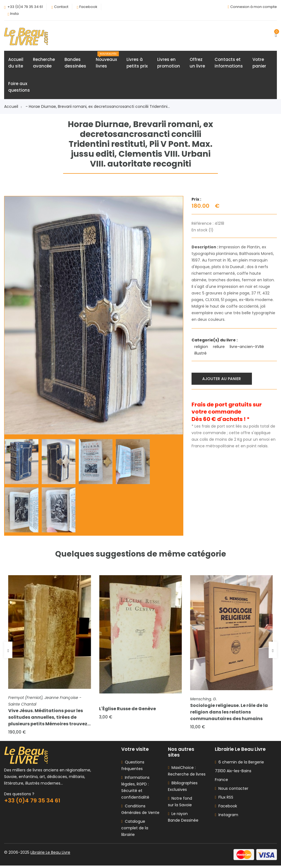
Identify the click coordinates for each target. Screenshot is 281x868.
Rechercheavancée (44, 64)
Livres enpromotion (169, 64)
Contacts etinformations (229, 64)
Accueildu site (16, 64)
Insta (14, 14)
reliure (219, 347)
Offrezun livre (197, 64)
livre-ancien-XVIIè (247, 347)
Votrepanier (259, 64)
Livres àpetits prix (137, 64)
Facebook (88, 7)
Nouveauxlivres (107, 61)
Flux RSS (224, 800)
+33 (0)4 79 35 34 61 (25, 7)
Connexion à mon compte (254, 7)
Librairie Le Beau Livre (50, 855)
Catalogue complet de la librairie (135, 830)
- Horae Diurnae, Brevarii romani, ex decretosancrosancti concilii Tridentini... (98, 107)
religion (202, 347)
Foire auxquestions (19, 88)
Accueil (13, 107)
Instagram (227, 817)
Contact (61, 7)
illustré (201, 354)
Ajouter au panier (222, 379)
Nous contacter (232, 791)
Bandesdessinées (75, 64)
